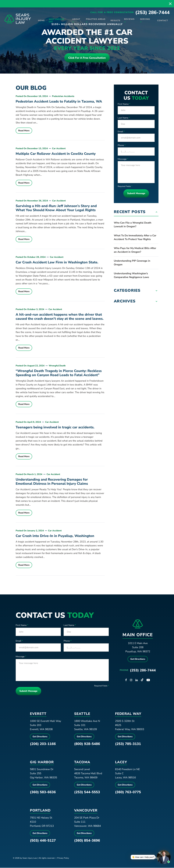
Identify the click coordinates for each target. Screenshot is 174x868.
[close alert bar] (170, 4)
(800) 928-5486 (87, 744)
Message (123, 159)
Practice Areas (95, 20)
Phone (122, 146)
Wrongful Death (57, 366)
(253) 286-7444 (152, 14)
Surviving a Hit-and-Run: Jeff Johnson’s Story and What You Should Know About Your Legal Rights (56, 208)
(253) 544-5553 (87, 792)
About (76, 20)
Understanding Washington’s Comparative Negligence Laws (131, 276)
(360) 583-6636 (43, 792)
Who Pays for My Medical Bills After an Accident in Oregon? (135, 250)
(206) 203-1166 (43, 744)
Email (121, 132)
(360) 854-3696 (87, 841)
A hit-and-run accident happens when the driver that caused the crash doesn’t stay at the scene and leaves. (60, 317)
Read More (24, 131)
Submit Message (136, 194)
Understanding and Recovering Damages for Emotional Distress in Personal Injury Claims (52, 482)
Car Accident (59, 149)
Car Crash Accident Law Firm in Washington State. (57, 263)
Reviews (128, 20)
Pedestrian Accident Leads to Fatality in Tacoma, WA (59, 102)
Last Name (124, 118)
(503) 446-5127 (43, 841)
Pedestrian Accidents (63, 97)
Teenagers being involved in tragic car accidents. (55, 428)
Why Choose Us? (57, 21)
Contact (162, 21)
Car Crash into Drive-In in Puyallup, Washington (55, 536)
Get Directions (138, 659)
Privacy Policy (63, 858)
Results (114, 21)
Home (41, 21)
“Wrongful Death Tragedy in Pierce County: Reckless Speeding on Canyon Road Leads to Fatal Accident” (59, 373)
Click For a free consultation (87, 58)
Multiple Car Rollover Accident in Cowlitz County (56, 154)
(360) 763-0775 (128, 792)
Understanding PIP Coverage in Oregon (132, 263)
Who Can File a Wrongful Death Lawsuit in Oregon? (133, 225)
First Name (124, 104)
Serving (143, 20)
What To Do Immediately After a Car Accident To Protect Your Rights (135, 238)
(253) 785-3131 (128, 744)
